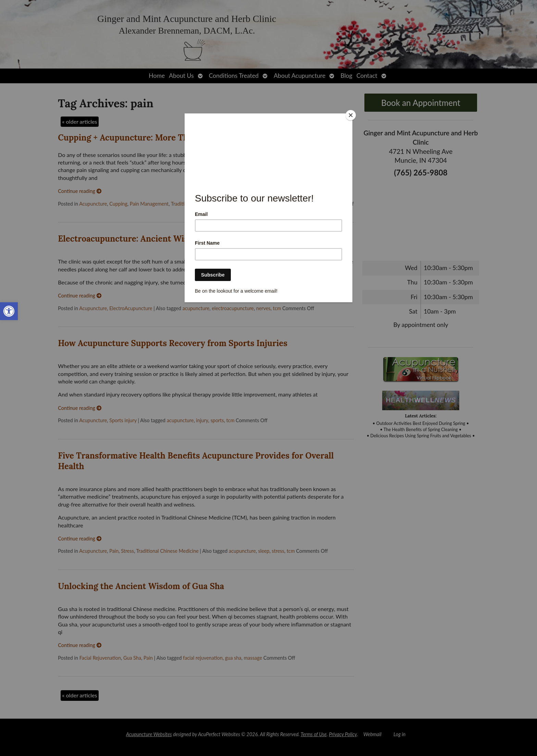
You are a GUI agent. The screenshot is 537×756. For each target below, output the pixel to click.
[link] (9, 311)
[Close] (351, 115)
